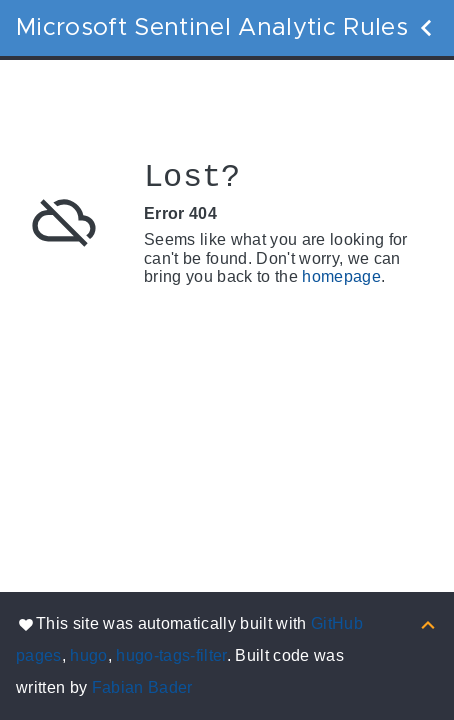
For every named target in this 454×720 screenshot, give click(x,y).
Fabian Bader (142, 687)
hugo (88, 655)
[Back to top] (428, 623)
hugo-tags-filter (171, 655)
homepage (341, 276)
